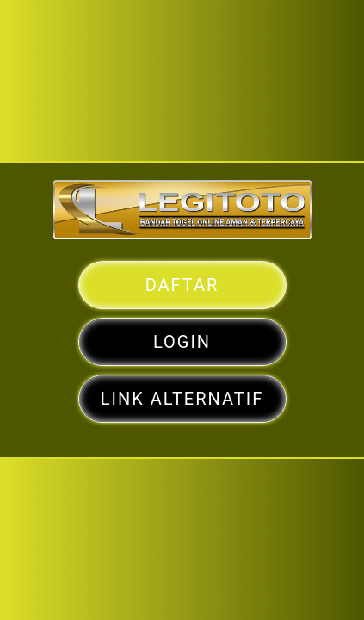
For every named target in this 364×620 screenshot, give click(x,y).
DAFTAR (182, 312)
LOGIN (182, 354)
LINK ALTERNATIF (182, 397)
